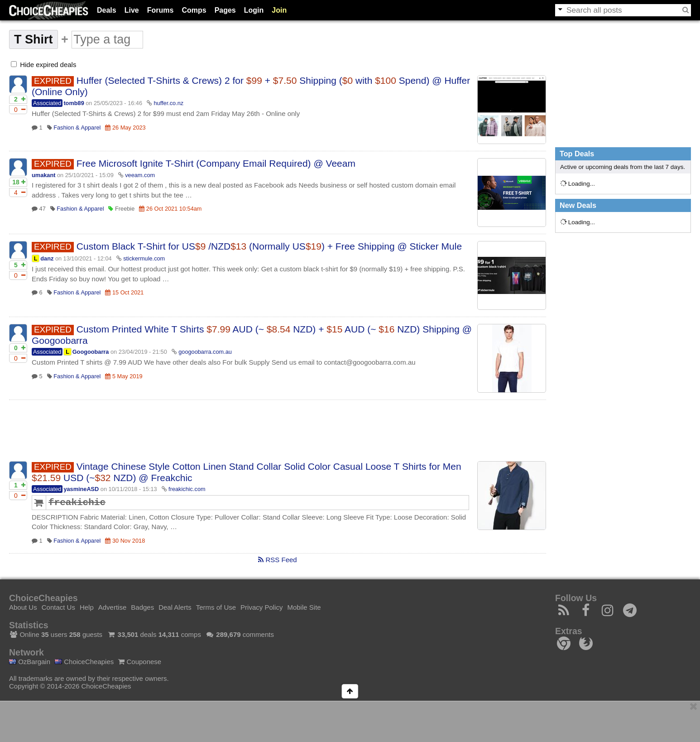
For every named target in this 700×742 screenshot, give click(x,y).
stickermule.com (144, 258)
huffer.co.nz (169, 103)
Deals (107, 10)
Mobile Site (304, 607)
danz (47, 258)
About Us (23, 607)
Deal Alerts (175, 607)
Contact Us (58, 607)
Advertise (113, 607)
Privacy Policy (261, 607)
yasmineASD (81, 489)
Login (254, 10)
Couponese (140, 662)
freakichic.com (187, 489)
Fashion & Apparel (77, 128)
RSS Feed (277, 560)
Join (279, 10)
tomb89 (74, 103)
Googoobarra (91, 352)
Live (132, 10)
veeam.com (140, 175)
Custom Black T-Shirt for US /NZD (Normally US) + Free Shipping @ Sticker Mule (269, 246)
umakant (43, 175)
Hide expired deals (43, 65)
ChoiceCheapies (84, 662)
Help (87, 607)
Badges (142, 607)
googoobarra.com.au (205, 352)
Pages (225, 10)
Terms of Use (216, 607)
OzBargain (30, 662)
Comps (194, 10)
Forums (161, 10)
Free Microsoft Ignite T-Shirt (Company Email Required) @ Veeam (216, 163)
